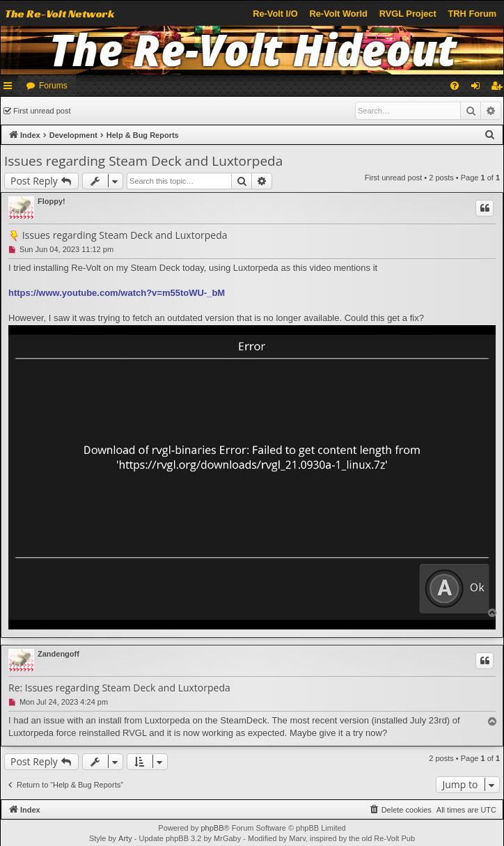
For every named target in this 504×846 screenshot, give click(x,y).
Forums (53, 86)
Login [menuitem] (479, 88)
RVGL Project (408, 14)
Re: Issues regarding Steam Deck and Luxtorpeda (119, 688)
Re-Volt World (338, 14)
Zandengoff (58, 654)
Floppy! (52, 201)
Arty (125, 838)
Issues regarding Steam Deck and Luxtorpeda (143, 161)
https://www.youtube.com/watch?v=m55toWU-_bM (117, 293)
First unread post (42, 111)
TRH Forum (473, 14)
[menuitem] (455, 86)
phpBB (212, 828)
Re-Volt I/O (275, 14)
